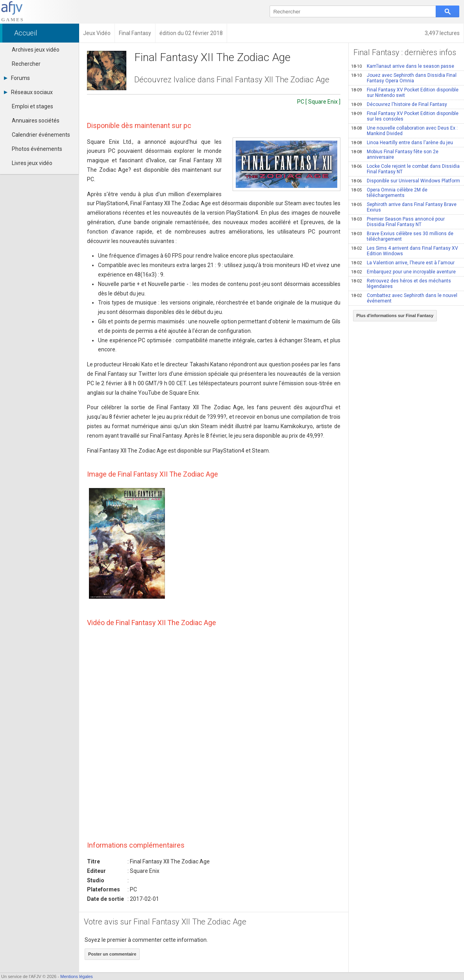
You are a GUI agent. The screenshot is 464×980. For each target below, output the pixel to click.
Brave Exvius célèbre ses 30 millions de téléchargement (402, 236)
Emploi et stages (32, 106)
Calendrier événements (41, 135)
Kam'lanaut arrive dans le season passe (403, 66)
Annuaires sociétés (36, 121)
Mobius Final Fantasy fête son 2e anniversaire (395, 154)
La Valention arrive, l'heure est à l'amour (403, 263)
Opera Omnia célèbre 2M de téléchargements (389, 193)
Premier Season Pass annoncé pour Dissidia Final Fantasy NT (398, 222)
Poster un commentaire (112, 954)
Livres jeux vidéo (32, 163)
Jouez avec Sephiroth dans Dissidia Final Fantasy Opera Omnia (404, 78)
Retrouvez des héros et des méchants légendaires (401, 284)
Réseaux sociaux (28, 92)
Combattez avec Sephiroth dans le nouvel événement (404, 298)
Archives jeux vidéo (36, 50)
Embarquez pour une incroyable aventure (403, 272)
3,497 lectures (442, 33)
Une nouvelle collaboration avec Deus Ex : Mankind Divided (404, 131)
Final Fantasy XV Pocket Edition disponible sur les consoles (405, 116)
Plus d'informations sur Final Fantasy (395, 316)
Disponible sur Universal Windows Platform (406, 181)
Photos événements (37, 149)
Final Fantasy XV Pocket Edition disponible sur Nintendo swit (405, 93)
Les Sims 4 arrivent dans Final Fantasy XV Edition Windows (405, 251)
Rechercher (26, 64)
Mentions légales (77, 976)
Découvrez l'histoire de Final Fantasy (399, 104)
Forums (17, 78)
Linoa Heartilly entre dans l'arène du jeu (402, 143)
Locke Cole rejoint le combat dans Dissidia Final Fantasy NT (405, 169)
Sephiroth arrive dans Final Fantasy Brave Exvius (404, 207)
